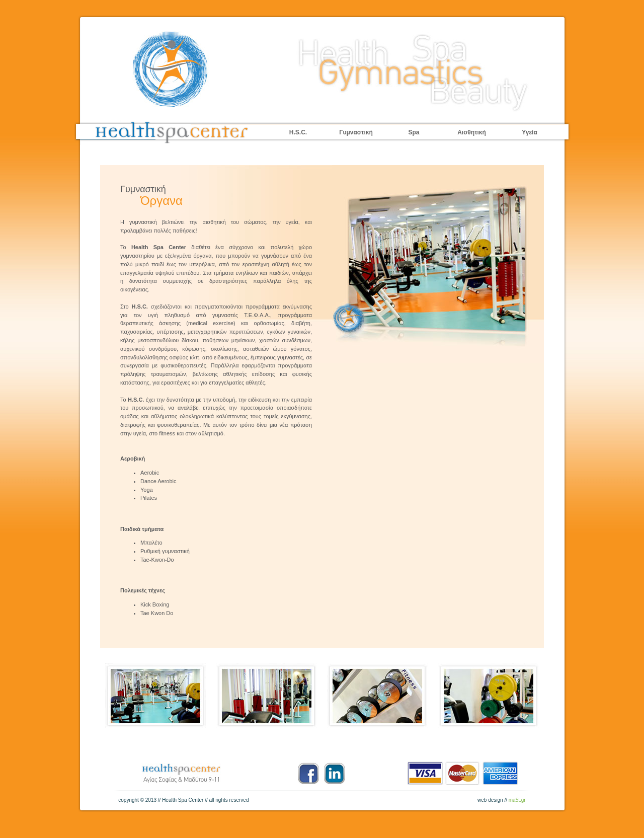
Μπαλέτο (151, 543)
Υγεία (530, 132)
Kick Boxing (155, 604)
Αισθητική (472, 132)
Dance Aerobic (158, 481)
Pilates (149, 498)
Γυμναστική (356, 132)
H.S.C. (298, 132)
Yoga (147, 490)
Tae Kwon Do (157, 613)
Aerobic (150, 473)
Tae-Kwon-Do (157, 560)
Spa (414, 132)
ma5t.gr (517, 800)
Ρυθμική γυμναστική (165, 551)
